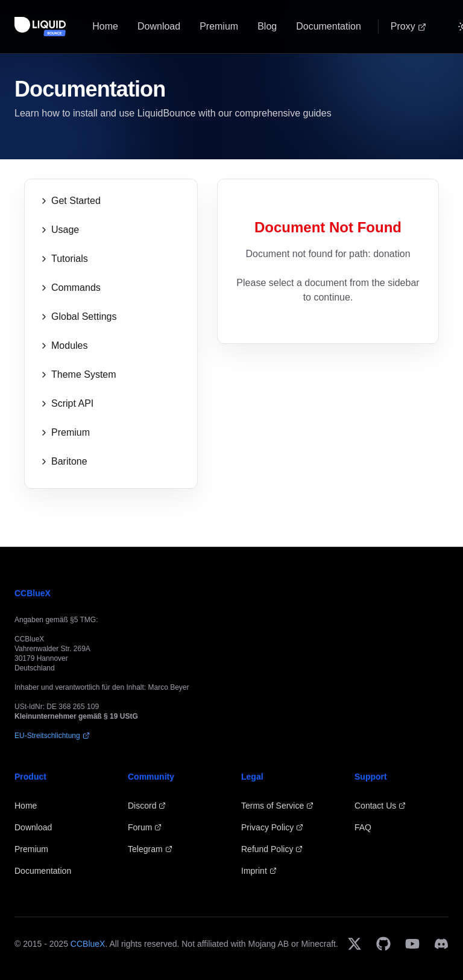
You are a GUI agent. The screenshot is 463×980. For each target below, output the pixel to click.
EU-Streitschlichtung (52, 736)
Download (159, 26)
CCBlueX (88, 944)
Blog (267, 26)
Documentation (329, 26)
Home (105, 26)
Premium (219, 26)
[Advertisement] (328, 443)
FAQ (363, 827)
